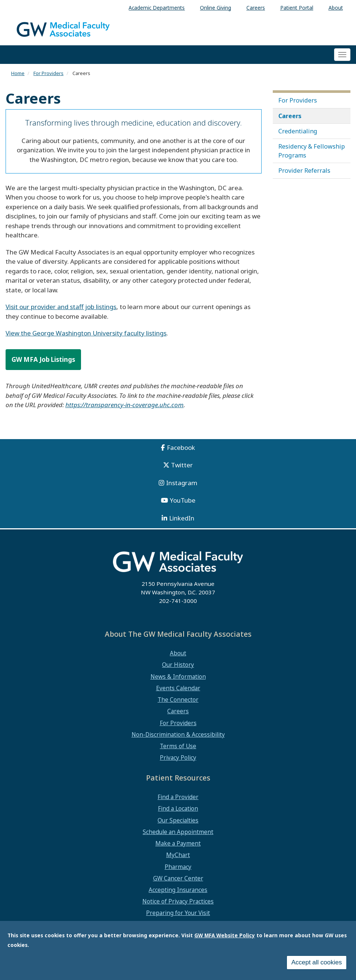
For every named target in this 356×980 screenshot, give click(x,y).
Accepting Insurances (178, 890)
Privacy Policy (178, 757)
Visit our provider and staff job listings (61, 307)
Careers (290, 116)
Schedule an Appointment (178, 832)
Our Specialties (178, 820)
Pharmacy (178, 867)
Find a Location (178, 808)
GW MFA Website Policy (225, 936)
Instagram (182, 483)
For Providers (48, 73)
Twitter (182, 465)
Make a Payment (178, 843)
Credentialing (298, 131)
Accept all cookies (317, 963)
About (178, 653)
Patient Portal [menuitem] (297, 8)
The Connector (178, 700)
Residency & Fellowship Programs (312, 151)
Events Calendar (178, 688)
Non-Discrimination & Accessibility (178, 734)
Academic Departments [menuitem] (157, 8)
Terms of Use (178, 746)
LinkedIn (182, 518)
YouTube (183, 500)
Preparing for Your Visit (178, 913)
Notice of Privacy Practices (178, 901)
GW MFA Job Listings (43, 359)
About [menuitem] (336, 8)
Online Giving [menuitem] (216, 8)
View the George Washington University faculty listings (86, 333)
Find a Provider (178, 797)
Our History (178, 665)
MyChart (178, 855)
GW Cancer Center (178, 878)
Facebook (181, 447)
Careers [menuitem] (256, 8)
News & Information (178, 676)
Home (18, 73)
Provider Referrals (304, 171)
